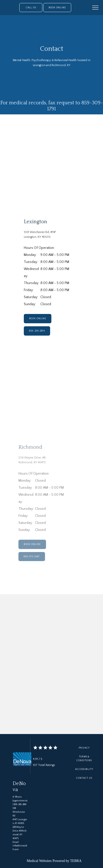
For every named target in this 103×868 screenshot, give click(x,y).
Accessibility (84, 769)
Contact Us (84, 778)
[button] (95, 8)
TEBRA (76, 861)
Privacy (84, 748)
